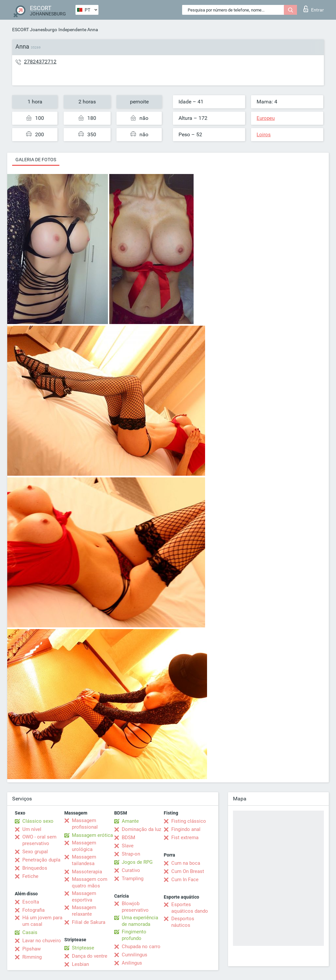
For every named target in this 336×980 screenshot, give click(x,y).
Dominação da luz (141, 829)
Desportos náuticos (183, 922)
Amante (130, 821)
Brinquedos (35, 868)
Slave (128, 846)
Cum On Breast (188, 871)
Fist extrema (185, 838)
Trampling (133, 879)
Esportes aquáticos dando (190, 908)
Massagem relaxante (84, 911)
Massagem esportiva (84, 897)
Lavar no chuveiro (42, 941)
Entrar (314, 9)
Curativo (131, 870)
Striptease (83, 948)
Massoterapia (87, 872)
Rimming (32, 957)
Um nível (32, 829)
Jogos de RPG (137, 862)
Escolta (31, 902)
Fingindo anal (186, 829)
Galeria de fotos (36, 160)
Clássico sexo (38, 821)
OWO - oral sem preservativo (39, 840)
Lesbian (80, 964)
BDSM (128, 838)
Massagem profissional (85, 824)
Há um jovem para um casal (42, 921)
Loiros (264, 135)
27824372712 (40, 62)
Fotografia (33, 910)
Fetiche (30, 876)
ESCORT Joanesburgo (35, 30)
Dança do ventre (90, 956)
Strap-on (131, 854)
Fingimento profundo (134, 935)
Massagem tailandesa (84, 860)
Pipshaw (31, 949)
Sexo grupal (35, 852)
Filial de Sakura (89, 922)
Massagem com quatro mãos (90, 882)
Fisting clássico (189, 821)
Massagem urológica (84, 846)
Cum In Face (185, 880)
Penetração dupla (41, 860)
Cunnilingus (135, 955)
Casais (30, 932)
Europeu (266, 118)
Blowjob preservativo (135, 907)
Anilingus (132, 963)
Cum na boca (186, 863)
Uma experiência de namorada (140, 921)
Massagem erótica (92, 835)
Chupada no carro (141, 947)
